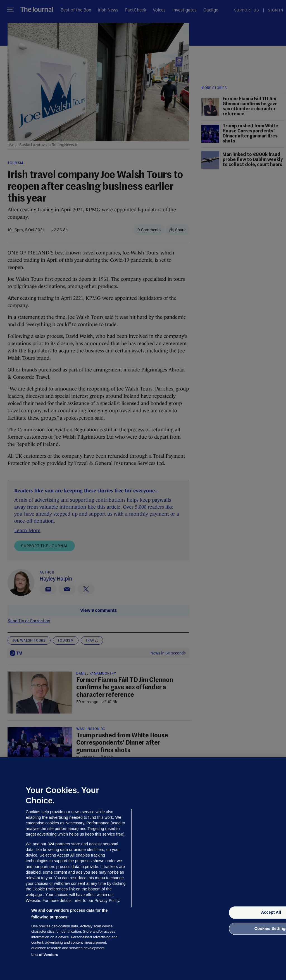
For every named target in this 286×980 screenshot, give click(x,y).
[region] (143, 869)
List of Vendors (45, 955)
